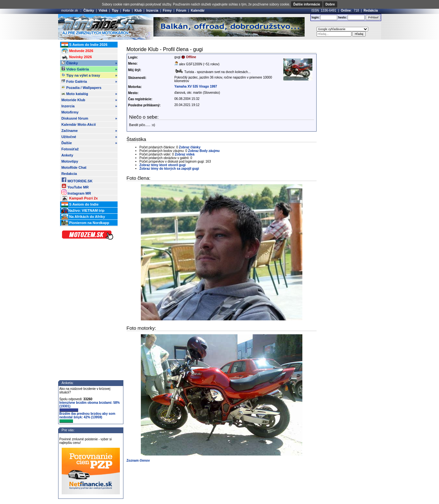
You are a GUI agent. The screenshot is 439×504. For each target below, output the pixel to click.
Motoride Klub (89, 100)
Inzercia (152, 11)
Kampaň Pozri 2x (80, 198)
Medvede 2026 (77, 51)
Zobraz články (190, 147)
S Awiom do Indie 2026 (84, 45)
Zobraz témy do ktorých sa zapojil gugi (169, 169)
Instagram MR (76, 192)
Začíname (89, 131)
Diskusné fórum (89, 118)
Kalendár (198, 11)
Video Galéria (89, 69)
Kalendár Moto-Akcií (78, 124)
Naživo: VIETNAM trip (83, 211)
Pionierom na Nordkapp (85, 223)
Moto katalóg (89, 94)
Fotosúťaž (70, 149)
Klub (138, 11)
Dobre (330, 4)
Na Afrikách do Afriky (83, 217)
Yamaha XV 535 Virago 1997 (196, 86)
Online (346, 11)
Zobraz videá (185, 154)
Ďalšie (89, 143)
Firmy (167, 11)
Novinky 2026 (77, 57)
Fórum (181, 11)
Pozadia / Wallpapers (81, 87)
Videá (103, 11)
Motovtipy (70, 161)
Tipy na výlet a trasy (89, 75)
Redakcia (371, 11)
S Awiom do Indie (80, 205)
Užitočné (89, 137)
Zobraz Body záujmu (204, 151)
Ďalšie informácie (307, 4)
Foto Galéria (89, 81)
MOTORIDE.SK (77, 180)
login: (315, 17)
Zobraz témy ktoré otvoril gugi (163, 165)
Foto (126, 11)
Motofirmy (70, 112)
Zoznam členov (138, 461)
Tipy (115, 11)
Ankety (67, 155)
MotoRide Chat (74, 167)
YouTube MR (75, 186)
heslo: (343, 17)
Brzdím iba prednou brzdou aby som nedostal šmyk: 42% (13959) (87, 417)
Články (89, 11)
